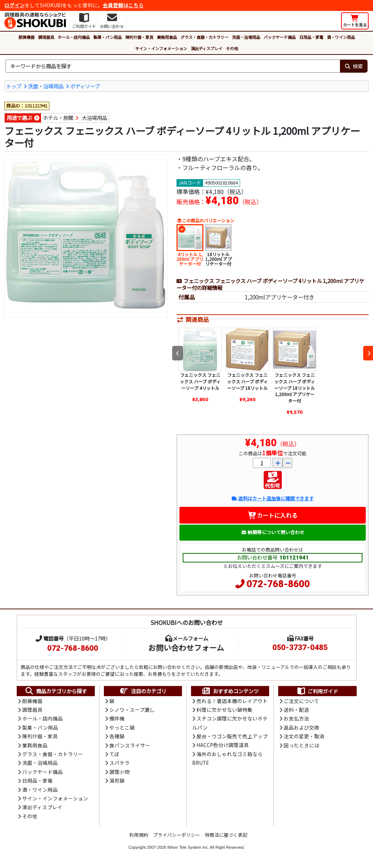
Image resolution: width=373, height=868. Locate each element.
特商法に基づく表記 (226, 835)
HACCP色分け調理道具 (223, 745)
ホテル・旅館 (58, 118)
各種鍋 (117, 736)
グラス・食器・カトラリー (204, 37)
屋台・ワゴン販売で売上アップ (232, 736)
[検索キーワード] (173, 66)
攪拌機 (117, 718)
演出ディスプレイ (206, 48)
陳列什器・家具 (139, 37)
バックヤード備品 (280, 37)
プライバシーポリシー (177, 835)
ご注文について (301, 701)
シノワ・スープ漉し (132, 710)
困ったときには (301, 745)
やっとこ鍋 (122, 727)
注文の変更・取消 (304, 736)
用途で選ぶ (19, 118)
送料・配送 (296, 710)
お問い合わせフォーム (186, 647)
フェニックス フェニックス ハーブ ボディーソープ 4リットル (200, 381)
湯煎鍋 (117, 780)
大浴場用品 (94, 118)
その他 (232, 48)
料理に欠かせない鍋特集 (224, 710)
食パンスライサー (130, 745)
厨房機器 (27, 37)
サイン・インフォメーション (161, 48)
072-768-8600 (278, 584)
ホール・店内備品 (74, 37)
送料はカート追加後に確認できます (273, 498)
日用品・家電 (311, 37)
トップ (14, 86)
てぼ (114, 754)
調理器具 (46, 37)
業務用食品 (167, 37)
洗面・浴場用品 (246, 37)
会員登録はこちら (123, 5)
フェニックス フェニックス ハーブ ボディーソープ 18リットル (247, 381)
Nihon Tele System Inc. (188, 847)
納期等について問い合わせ (273, 532)
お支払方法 (296, 718)
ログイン (15, 5)
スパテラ (119, 763)
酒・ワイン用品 (341, 37)
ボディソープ (85, 86)
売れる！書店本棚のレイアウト (232, 701)
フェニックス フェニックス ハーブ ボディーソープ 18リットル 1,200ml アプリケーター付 (295, 387)
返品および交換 (301, 727)
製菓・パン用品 (108, 37)
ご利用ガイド (317, 691)
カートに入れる (273, 515)
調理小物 (119, 772)
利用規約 (139, 835)
